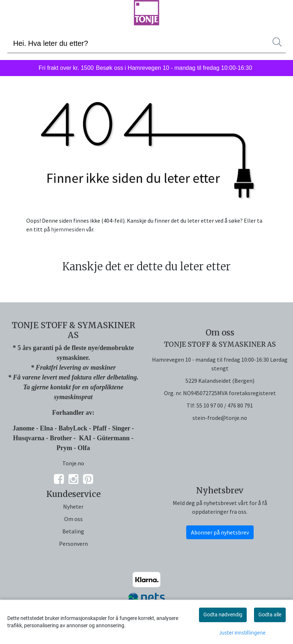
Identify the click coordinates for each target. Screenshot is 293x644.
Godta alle (270, 615)
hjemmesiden (68, 229)
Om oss (73, 519)
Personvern (73, 544)
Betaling (73, 531)
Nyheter (73, 506)
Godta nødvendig (223, 615)
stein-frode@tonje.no (220, 418)
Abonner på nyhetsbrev (220, 532)
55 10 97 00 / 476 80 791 (225, 405)
